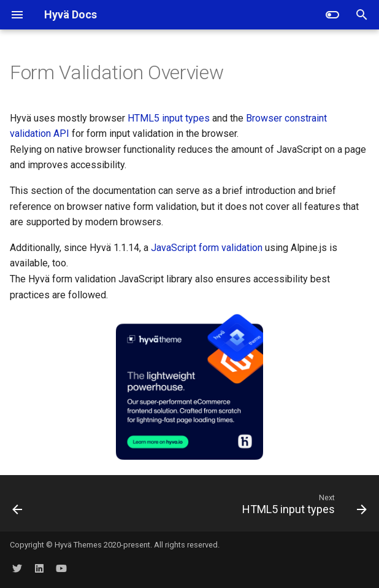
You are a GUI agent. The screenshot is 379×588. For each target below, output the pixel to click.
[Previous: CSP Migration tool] (18, 507)
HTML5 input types (169, 118)
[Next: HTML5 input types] (302, 507)
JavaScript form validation (207, 248)
